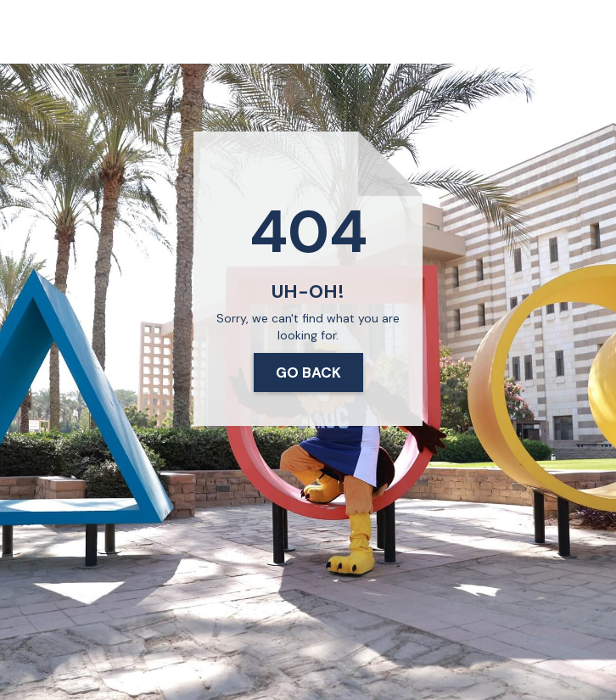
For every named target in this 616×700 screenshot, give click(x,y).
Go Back (308, 372)
